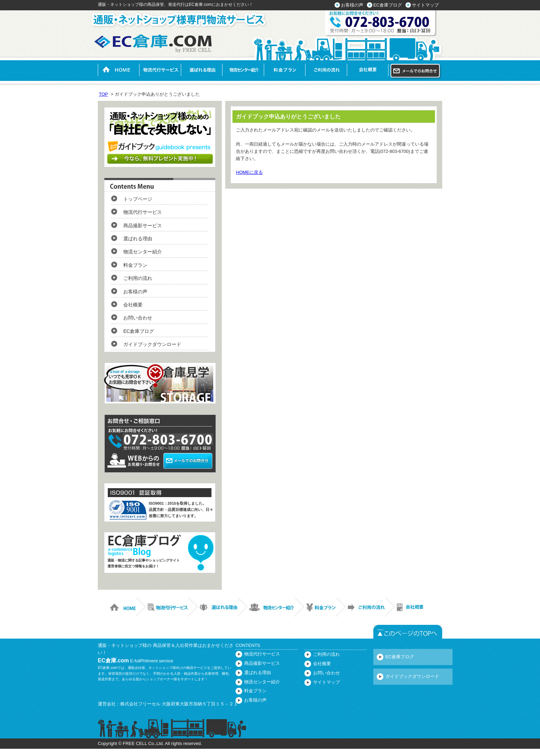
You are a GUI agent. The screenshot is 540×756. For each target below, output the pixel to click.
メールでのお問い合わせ (416, 72)
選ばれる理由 (201, 70)
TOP (103, 94)
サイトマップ (425, 5)
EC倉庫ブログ (388, 5)
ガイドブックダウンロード (152, 344)
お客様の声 (352, 5)
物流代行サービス (160, 70)
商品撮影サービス (143, 225)
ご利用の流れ (326, 70)
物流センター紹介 (243, 70)
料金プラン (284, 70)
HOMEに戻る (249, 172)
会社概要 (368, 70)
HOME (118, 70)
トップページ (138, 199)
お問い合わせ (138, 318)
